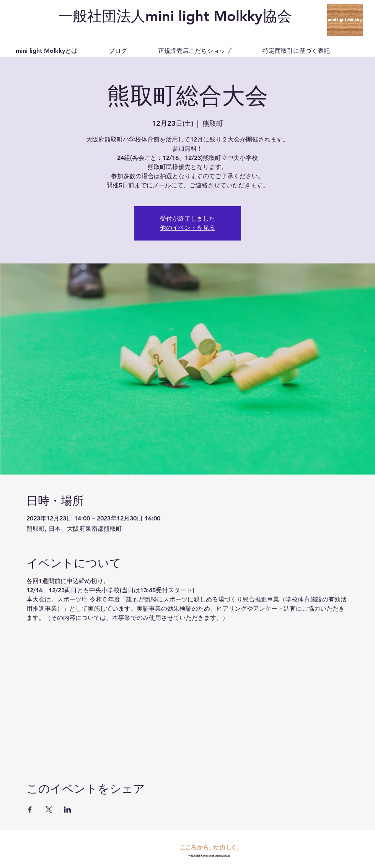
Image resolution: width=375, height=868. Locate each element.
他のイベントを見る (187, 228)
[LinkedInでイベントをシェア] (68, 809)
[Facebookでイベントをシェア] (30, 809)
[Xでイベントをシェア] (49, 809)
